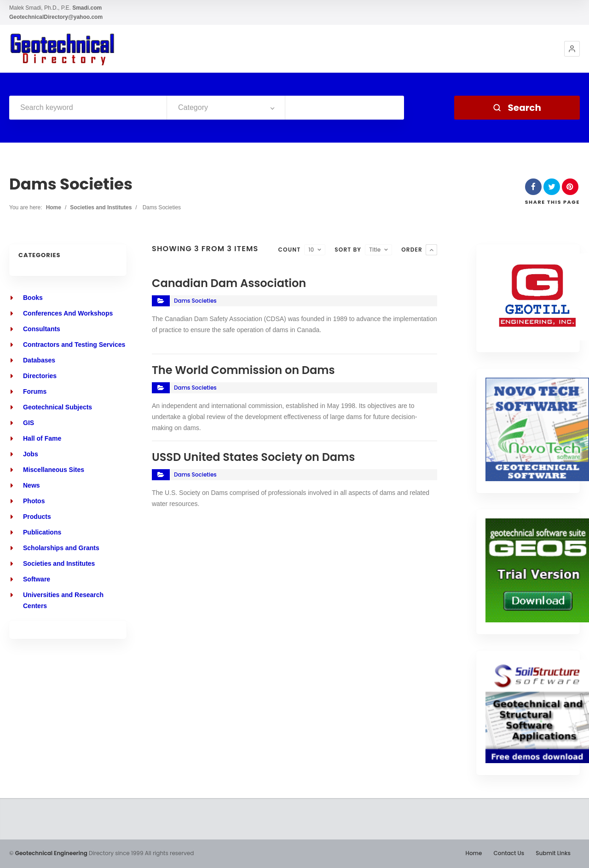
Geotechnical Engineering (51, 853)
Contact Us (509, 853)
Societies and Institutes (101, 207)
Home (54, 207)
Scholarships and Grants (61, 548)
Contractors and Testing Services (74, 345)
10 (311, 250)
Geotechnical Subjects (58, 407)
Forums (35, 391)
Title (375, 250)
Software (37, 579)
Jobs (31, 454)
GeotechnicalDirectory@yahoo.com (56, 17)
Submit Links (553, 853)
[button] (572, 49)
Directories (40, 376)
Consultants (42, 329)
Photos (34, 501)
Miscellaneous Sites (54, 470)
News (32, 485)
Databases (39, 360)
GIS (29, 423)
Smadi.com (87, 8)
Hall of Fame (42, 438)
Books (33, 298)
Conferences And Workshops (68, 313)
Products (37, 517)
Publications (42, 532)
